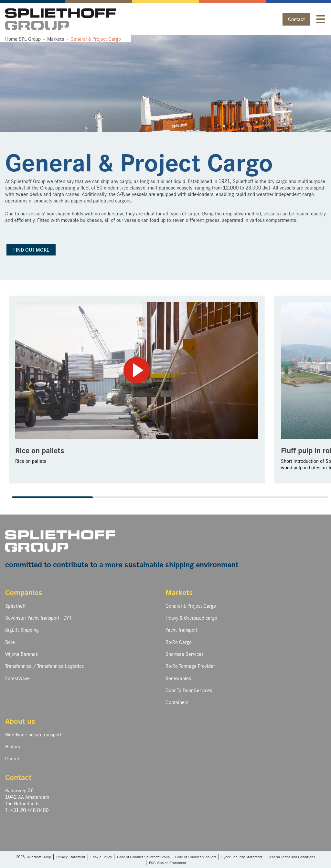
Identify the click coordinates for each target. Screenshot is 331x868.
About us (20, 721)
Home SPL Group (23, 39)
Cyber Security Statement (242, 857)
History (13, 746)
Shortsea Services (185, 654)
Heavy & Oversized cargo (191, 618)
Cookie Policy (101, 857)
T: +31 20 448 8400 (27, 810)
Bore (10, 642)
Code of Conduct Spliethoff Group (143, 857)
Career (12, 758)
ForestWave (17, 678)
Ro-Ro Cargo (179, 642)
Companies (24, 592)
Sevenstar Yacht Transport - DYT (38, 618)
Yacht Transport (182, 629)
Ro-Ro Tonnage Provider (190, 666)
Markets (179, 592)
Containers (177, 702)
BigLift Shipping (22, 629)
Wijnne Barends (21, 654)
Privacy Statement (71, 857)
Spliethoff (16, 606)
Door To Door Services (189, 690)
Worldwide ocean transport (33, 734)
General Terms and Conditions (291, 857)
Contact (296, 19)
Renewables (178, 678)
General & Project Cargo (191, 606)
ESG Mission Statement (168, 863)
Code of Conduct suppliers (196, 857)
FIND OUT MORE (31, 250)
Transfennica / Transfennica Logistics (44, 666)
